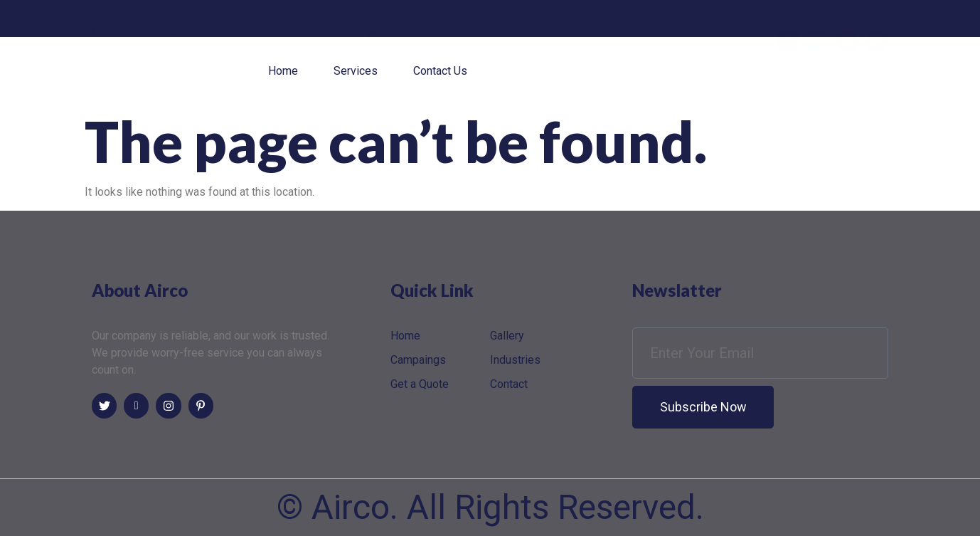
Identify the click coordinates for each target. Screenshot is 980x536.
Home (283, 71)
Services (356, 71)
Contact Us (440, 71)
